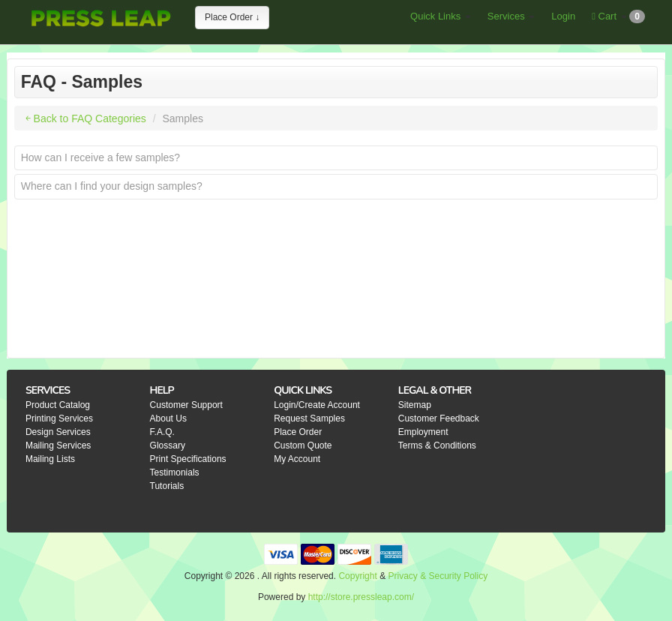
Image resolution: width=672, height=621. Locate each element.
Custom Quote (303, 445)
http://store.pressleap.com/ (361, 597)
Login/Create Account (317, 405)
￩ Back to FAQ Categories (86, 118)
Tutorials (167, 486)
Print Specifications (188, 459)
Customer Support (186, 405)
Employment (423, 432)
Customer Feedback (439, 418)
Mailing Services (58, 445)
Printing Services (59, 418)
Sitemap (415, 405)
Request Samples (309, 418)
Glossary (168, 445)
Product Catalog (58, 405)
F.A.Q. (162, 432)
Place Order (298, 432)
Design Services (58, 432)
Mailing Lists (50, 459)
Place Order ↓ (232, 17)
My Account (297, 459)
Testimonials (175, 472)
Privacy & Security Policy (438, 576)
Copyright (357, 576)
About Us (168, 418)
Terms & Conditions (437, 445)
